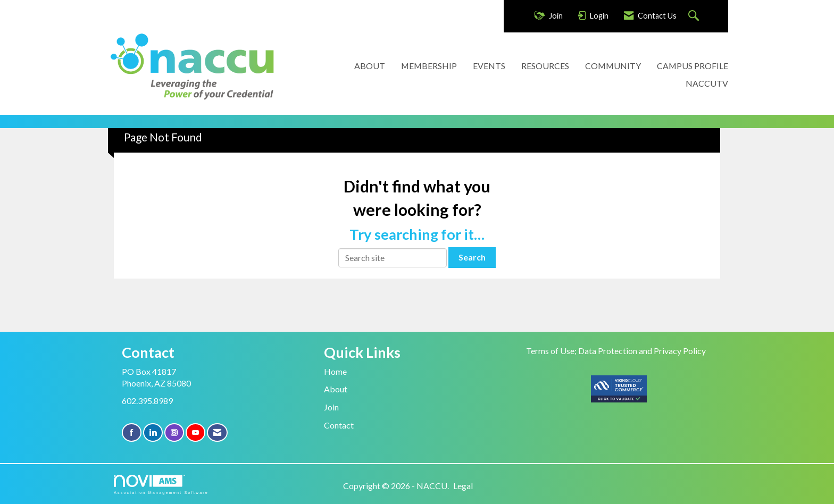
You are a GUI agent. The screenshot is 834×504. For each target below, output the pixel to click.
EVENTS (489, 66)
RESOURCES (545, 66)
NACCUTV (707, 83)
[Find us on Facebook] (132, 432)
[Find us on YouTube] (195, 432)
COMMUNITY (613, 66)
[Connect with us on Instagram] (174, 432)
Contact (339, 425)
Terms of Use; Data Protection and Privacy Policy (616, 351)
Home (335, 371)
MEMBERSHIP (429, 66)
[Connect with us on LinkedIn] (153, 432)
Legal (463, 486)
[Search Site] (695, 16)
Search (472, 257)
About (336, 389)
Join (331, 407)
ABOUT (370, 66)
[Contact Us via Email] (217, 432)
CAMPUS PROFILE (693, 66)
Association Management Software (161, 485)
